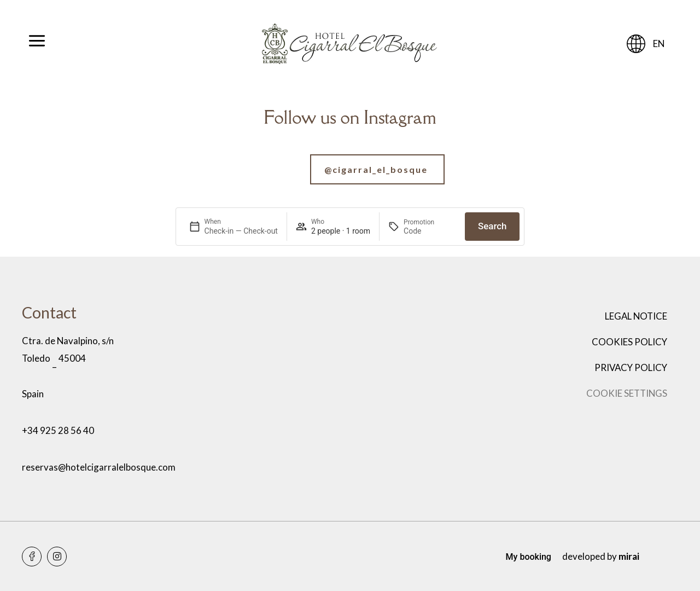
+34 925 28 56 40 (58, 430)
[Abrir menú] (37, 44)
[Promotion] (430, 231)
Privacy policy (631, 367)
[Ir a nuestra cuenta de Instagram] (350, 169)
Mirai (629, 556)
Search (492, 226)
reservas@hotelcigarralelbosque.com (99, 467)
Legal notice (636, 316)
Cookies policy (629, 342)
